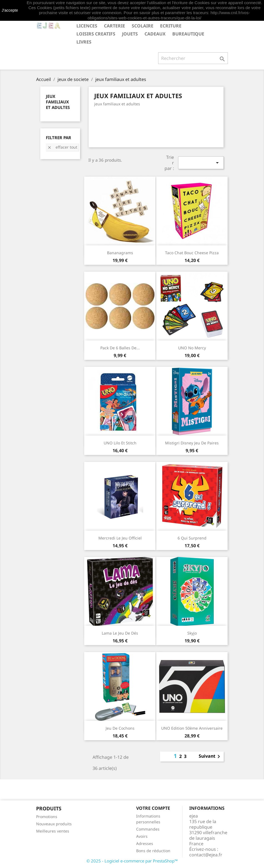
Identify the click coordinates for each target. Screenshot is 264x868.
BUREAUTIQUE (188, 34)
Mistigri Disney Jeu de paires (192, 443)
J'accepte (10, 10)
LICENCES (87, 26)
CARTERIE (114, 26)
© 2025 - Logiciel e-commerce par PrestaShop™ (132, 861)
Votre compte (153, 808)
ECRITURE (171, 26)
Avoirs (142, 836)
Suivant (210, 757)
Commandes (148, 829)
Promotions (47, 817)
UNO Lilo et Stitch (120, 443)
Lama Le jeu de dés (120, 633)
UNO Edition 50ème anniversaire (192, 728)
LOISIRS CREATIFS (96, 34)
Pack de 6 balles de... (120, 348)
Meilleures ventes (53, 831)
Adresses (145, 843)
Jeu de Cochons (120, 728)
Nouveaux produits (54, 824)
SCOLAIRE (143, 26)
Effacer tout (62, 147)
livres (84, 42)
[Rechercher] (193, 58)
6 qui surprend (192, 538)
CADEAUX (155, 34)
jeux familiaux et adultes (58, 102)
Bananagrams (120, 253)
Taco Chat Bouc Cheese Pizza (192, 253)
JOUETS (130, 34)
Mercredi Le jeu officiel (120, 538)
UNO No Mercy (192, 348)
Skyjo (192, 633)
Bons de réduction (153, 851)
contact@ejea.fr (206, 855)
